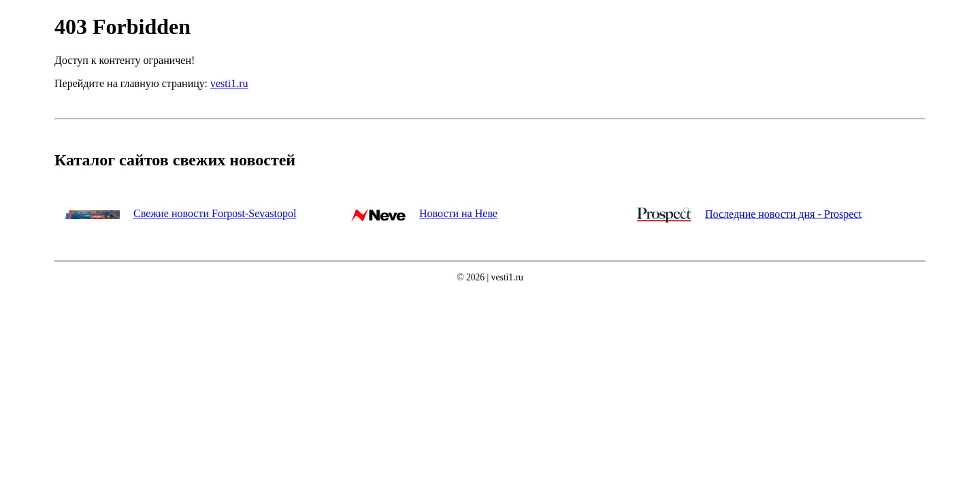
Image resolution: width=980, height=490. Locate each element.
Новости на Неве (458, 213)
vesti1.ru (229, 83)
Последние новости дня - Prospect (783, 213)
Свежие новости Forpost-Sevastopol (215, 213)
